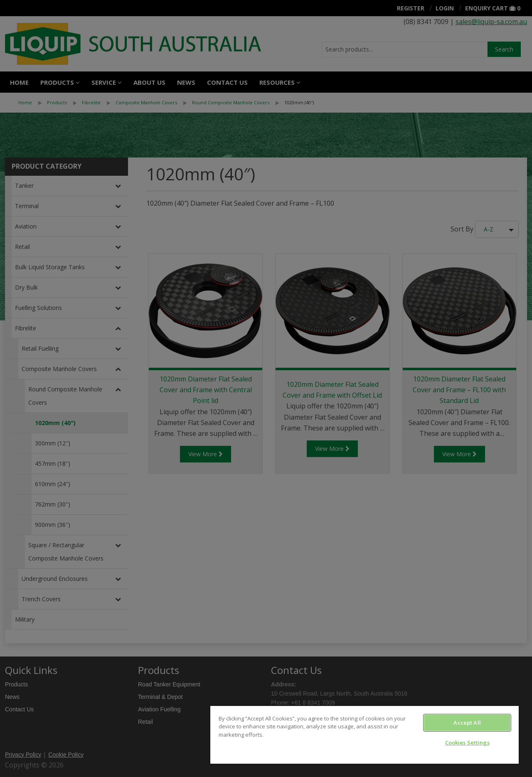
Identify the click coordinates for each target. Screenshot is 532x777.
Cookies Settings (467, 743)
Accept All (467, 723)
